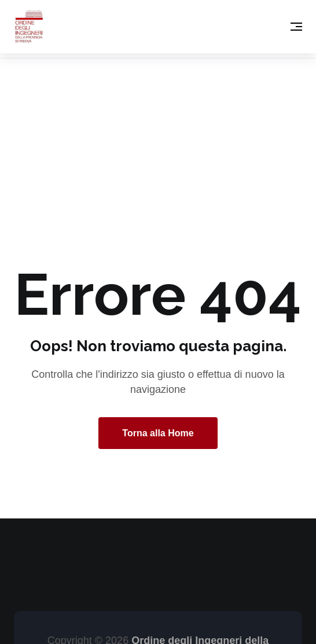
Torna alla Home (158, 433)
